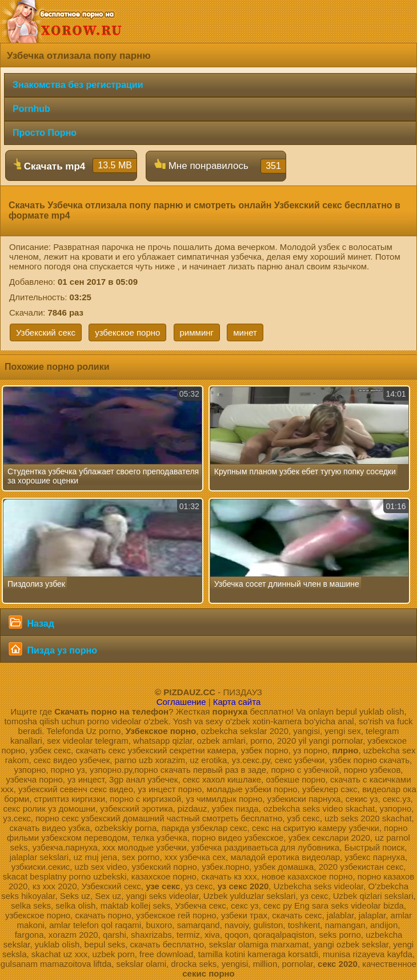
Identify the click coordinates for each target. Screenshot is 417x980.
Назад (31, 622)
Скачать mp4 (75, 166)
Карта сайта (237, 702)
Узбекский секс (46, 332)
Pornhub (31, 109)
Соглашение (181, 702)
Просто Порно (45, 133)
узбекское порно (127, 332)
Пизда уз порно (53, 649)
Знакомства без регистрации (78, 85)
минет (245, 332)
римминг (197, 332)
